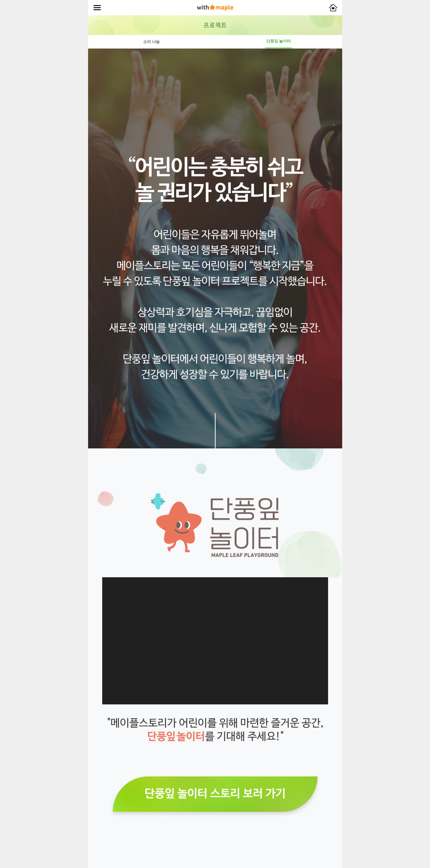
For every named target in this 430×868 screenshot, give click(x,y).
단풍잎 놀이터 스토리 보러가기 (215, 794)
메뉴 (97, 8)
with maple (215, 8)
